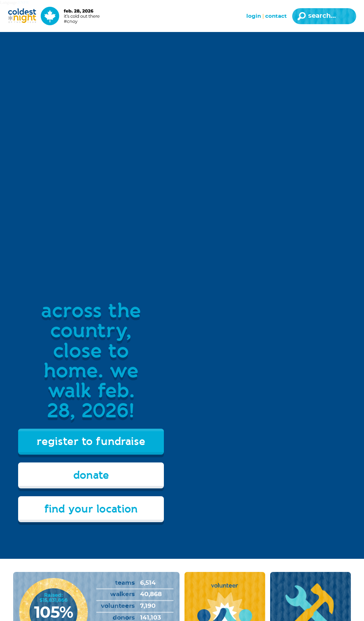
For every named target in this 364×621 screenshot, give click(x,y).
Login (254, 16)
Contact (276, 16)
